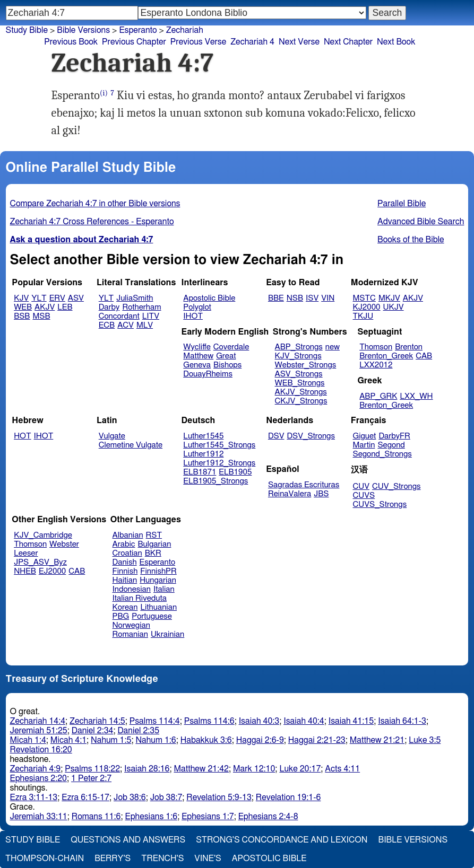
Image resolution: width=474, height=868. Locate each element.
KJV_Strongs (298, 356)
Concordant (119, 316)
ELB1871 (200, 472)
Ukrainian (167, 634)
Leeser (26, 553)
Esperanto (138, 30)
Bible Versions (83, 30)
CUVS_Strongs (380, 505)
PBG (121, 616)
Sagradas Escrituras (304, 485)
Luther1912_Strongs (219, 463)
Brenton (409, 347)
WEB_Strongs (300, 383)
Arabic (124, 544)
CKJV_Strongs (301, 401)
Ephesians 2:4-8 (268, 817)
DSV (276, 436)
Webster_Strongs (306, 365)
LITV (151, 316)
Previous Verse (198, 42)
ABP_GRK (378, 396)
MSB (41, 316)
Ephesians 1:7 (208, 817)
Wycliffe (197, 347)
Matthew (198, 356)
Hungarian (158, 580)
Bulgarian (154, 544)
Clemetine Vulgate (131, 445)
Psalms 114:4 (155, 721)
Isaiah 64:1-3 (402, 721)
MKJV (389, 298)
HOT (22, 436)
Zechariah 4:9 (36, 769)
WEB (23, 307)
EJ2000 (52, 571)
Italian (164, 589)
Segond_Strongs (382, 454)
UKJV (394, 307)
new (333, 347)
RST (154, 535)
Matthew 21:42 (201, 769)
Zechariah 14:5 (97, 721)
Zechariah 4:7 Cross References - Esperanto (92, 222)
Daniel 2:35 (138, 731)
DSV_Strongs (311, 436)
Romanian (130, 634)
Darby (109, 307)
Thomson (376, 347)
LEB (65, 307)
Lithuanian (158, 607)
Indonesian (132, 589)
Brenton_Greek (386, 356)
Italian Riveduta (140, 598)
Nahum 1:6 (156, 740)
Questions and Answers (128, 840)
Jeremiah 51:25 (39, 731)
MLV (145, 325)
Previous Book (71, 42)
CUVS (364, 496)
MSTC (364, 298)
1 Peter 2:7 (91, 778)
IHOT (193, 316)
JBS (321, 494)
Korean (125, 607)
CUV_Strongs (396, 486)
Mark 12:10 (254, 769)
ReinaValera (290, 494)
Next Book (396, 42)
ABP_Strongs (299, 347)
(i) (104, 93)
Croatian (127, 553)
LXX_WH (416, 396)
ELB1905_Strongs (216, 481)
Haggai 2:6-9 (260, 740)
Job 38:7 (166, 797)
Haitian (125, 580)
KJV (21, 298)
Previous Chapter (134, 42)
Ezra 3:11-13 (34, 797)
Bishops (227, 365)
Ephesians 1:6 (152, 817)
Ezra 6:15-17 (85, 797)
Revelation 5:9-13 (219, 797)
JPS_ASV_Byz (40, 562)
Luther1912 (203, 454)
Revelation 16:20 (41, 750)
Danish (125, 562)
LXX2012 (376, 365)
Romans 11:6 (96, 817)
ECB (107, 325)
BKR (153, 553)
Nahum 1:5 (111, 740)
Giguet (365, 436)
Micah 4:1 (68, 740)
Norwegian (131, 625)
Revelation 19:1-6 (288, 797)
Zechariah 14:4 (38, 721)
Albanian (128, 535)
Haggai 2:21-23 (317, 740)
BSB (22, 316)
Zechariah (185, 30)
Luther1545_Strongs (219, 445)
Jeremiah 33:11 (39, 817)
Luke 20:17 (300, 769)
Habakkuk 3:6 (206, 740)
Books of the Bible (411, 240)
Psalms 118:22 (92, 769)
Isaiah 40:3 (259, 721)
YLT (39, 298)
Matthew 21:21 (377, 740)
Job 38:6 (130, 797)
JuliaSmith (135, 298)
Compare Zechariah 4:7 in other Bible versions (95, 204)
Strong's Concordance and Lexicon (282, 840)
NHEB (25, 571)
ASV (76, 298)
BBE (276, 298)
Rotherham (141, 307)
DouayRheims (208, 374)
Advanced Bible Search (421, 222)
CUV (361, 486)
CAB (424, 356)
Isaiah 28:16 (147, 769)
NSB (295, 298)
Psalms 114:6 (209, 721)
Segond (391, 445)
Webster (64, 544)
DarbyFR (394, 436)
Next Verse (299, 42)
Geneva (197, 365)
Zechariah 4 (252, 42)
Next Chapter (348, 42)
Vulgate (112, 436)
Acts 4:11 (342, 769)
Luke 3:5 (425, 740)
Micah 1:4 (28, 740)
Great (226, 356)
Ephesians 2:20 (38, 778)
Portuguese (152, 616)
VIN (328, 298)
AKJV (45, 307)
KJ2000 (367, 307)
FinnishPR (158, 571)
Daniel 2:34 (93, 731)
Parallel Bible (402, 204)
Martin (364, 445)
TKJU (363, 316)
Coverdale (231, 347)
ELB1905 (235, 472)
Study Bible (27, 30)
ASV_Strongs (299, 374)
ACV (126, 325)
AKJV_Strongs (301, 392)
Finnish (125, 571)
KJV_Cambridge (43, 535)
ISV (312, 298)
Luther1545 (203, 436)
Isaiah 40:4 (304, 721)
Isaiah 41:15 (351, 721)
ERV (57, 298)
